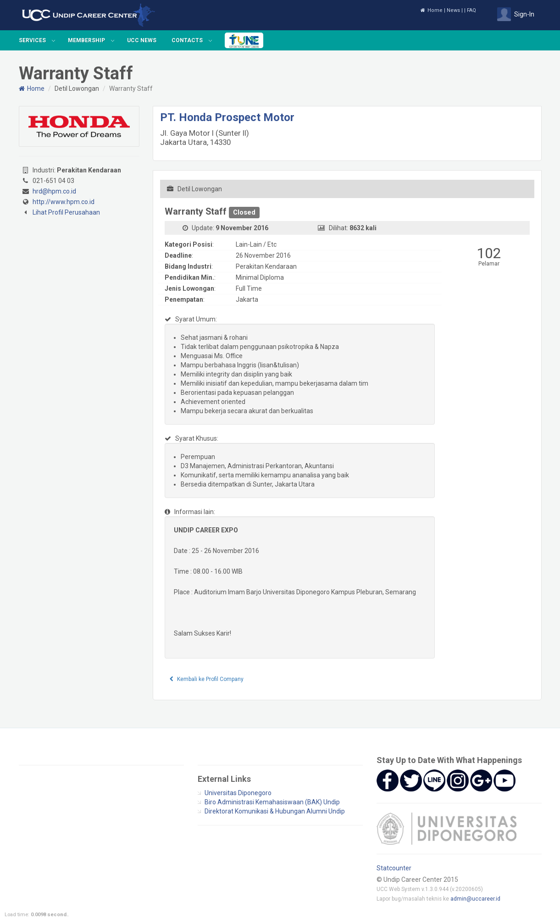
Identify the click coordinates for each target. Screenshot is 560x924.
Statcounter (394, 868)
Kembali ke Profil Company (207, 679)
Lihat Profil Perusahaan (66, 212)
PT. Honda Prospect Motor (227, 117)
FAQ (471, 10)
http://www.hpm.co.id (64, 202)
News (453, 10)
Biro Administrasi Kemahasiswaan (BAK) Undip (272, 802)
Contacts (187, 40)
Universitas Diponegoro (238, 793)
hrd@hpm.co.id (54, 191)
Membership (86, 40)
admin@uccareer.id (475, 899)
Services (32, 40)
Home (431, 10)
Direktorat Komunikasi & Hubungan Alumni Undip (275, 811)
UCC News (142, 40)
